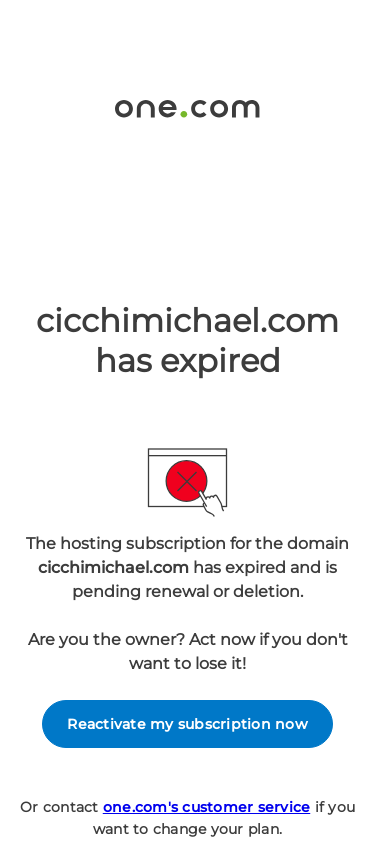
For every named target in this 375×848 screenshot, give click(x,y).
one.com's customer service (207, 807)
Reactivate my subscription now (187, 724)
